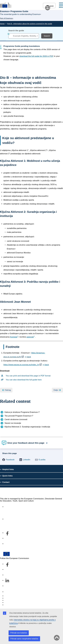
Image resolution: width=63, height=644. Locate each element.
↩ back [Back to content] (28, 357)
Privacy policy (10, 603)
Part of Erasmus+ (7, 18)
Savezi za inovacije (13, 423)
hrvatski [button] (49, 6)
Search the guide (16, 31)
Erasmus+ (8, 492)
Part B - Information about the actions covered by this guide (30, 24)
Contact (8, 592)
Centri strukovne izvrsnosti (16, 419)
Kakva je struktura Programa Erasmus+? (22, 412)
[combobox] (24, 36)
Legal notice (10, 605)
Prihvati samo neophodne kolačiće (24, 639)
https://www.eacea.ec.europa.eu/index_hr (21, 365)
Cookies (8, 600)
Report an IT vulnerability (15, 596)
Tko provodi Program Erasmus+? (19, 416)
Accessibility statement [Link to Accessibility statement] (14, 507)
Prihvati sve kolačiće (19, 633)
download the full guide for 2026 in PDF (36, 56)
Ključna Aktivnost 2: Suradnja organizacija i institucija (27, 427)
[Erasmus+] (6, 5)
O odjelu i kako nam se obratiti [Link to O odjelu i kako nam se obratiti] (18, 519)
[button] (8, 460)
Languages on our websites (16, 598)
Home (2, 24)
